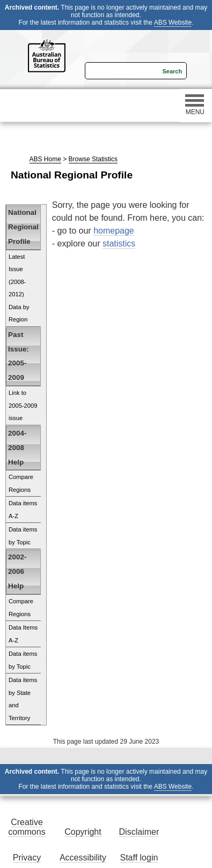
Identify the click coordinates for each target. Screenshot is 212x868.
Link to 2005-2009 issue (23, 405)
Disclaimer (139, 832)
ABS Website (173, 23)
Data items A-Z (23, 510)
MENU (195, 105)
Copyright (83, 832)
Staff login (139, 858)
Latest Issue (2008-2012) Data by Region (19, 288)
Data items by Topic (23, 536)
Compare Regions (21, 483)
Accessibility (83, 858)
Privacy (27, 858)
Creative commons (27, 827)
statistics (119, 244)
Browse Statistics (93, 159)
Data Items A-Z (23, 634)
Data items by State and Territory (23, 699)
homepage (114, 231)
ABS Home (45, 159)
